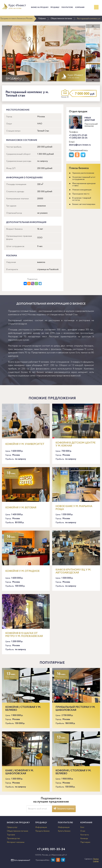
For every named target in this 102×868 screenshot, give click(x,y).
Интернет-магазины (16, 842)
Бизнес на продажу (40, 7)
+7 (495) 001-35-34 (78, 138)
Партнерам (85, 842)
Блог (82, 827)
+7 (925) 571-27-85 (78, 135)
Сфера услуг (12, 827)
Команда (84, 839)
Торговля (11, 835)
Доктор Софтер (96, 860)
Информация (41, 827)
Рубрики (42, 19)
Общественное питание (61, 19)
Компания (80, 7)
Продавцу (55, 7)
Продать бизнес (42, 831)
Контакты (85, 835)
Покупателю (67, 7)
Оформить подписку (64, 809)
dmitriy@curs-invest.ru (80, 145)
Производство (13, 839)
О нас (83, 831)
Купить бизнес (64, 831)
